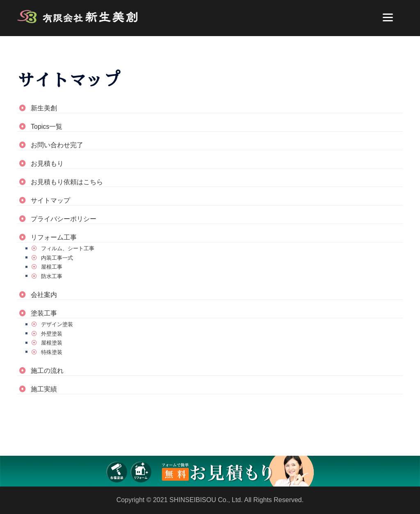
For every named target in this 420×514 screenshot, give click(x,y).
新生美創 (44, 108)
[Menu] (388, 17)
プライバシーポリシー (64, 219)
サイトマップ (50, 200)
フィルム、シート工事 (68, 248)
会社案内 (44, 295)
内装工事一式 (57, 258)
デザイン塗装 (57, 324)
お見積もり (47, 163)
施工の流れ (47, 371)
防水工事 (52, 276)
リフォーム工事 (54, 237)
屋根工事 (52, 267)
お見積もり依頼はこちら (67, 182)
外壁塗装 (52, 334)
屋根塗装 (52, 343)
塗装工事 (44, 313)
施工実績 (44, 389)
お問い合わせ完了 (57, 145)
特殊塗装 (52, 352)
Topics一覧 (47, 127)
